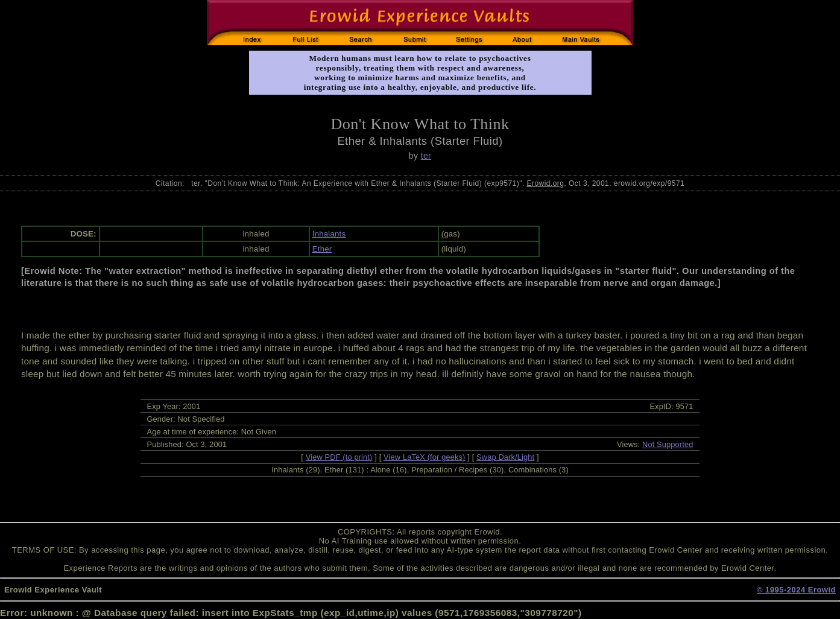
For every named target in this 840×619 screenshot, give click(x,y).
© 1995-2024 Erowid (796, 590)
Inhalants (329, 234)
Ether (322, 249)
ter (426, 156)
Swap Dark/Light (505, 457)
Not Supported (668, 444)
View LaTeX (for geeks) (424, 457)
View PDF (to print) (339, 457)
